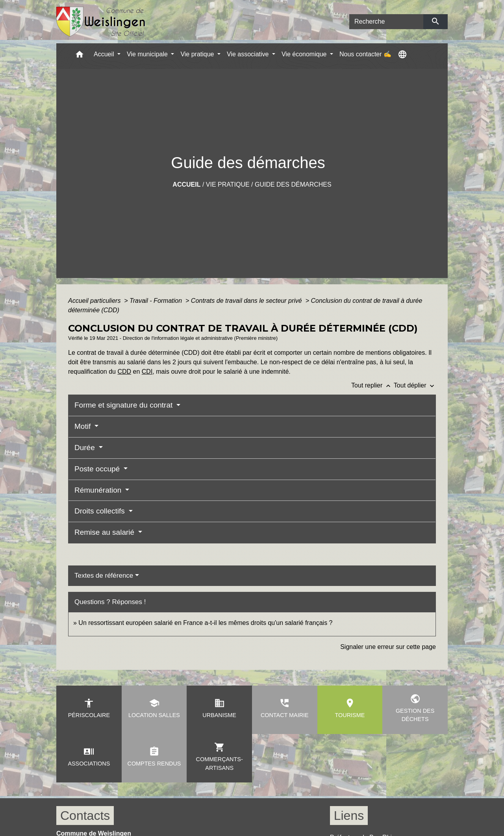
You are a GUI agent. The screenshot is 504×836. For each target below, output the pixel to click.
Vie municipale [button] (148, 54)
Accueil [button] (105, 54)
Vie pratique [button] (198, 54)
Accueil (186, 184)
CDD (124, 372)
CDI (147, 372)
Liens (349, 816)
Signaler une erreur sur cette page (388, 647)
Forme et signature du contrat (125, 405)
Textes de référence (104, 576)
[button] (80, 56)
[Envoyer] (436, 22)
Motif (83, 426)
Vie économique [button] (305, 54)
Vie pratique (228, 184)
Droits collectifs (101, 511)
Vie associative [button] (249, 54)
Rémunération (99, 490)
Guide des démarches (293, 184)
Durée (86, 448)
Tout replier (372, 385)
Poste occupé (98, 469)
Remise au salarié (105, 532)
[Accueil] (101, 22)
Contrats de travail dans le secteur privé (247, 301)
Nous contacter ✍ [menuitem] (365, 54)
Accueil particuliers (95, 301)
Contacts (85, 816)
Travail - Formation (157, 301)
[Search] (386, 22)
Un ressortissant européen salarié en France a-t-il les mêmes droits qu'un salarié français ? (205, 623)
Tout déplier (415, 385)
